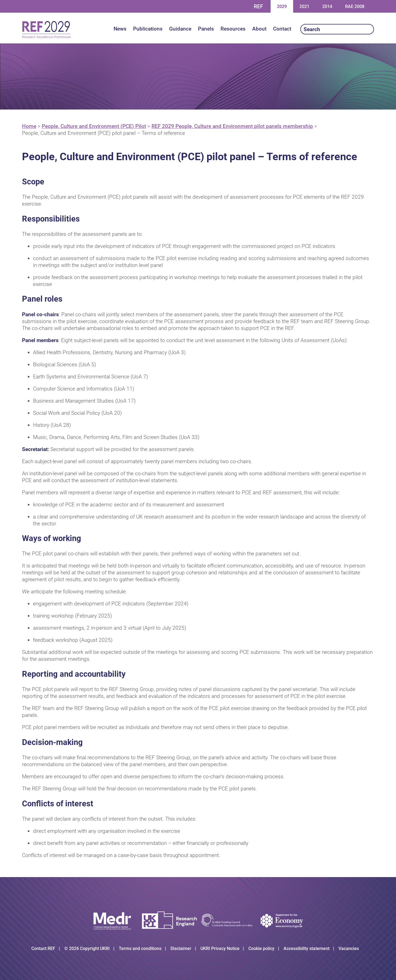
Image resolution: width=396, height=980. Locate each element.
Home (29, 126)
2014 (327, 6)
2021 (304, 6)
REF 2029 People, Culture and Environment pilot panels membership (232, 126)
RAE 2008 (355, 6)
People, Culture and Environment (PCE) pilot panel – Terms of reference (104, 133)
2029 (282, 6)
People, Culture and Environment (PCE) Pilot (94, 126)
